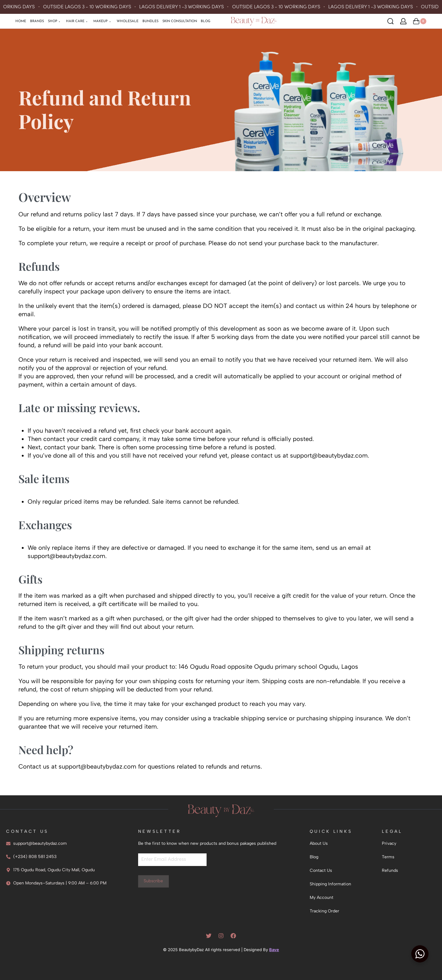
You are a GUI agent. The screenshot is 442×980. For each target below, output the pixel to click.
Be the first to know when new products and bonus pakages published (207, 843)
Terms (388, 857)
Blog (314, 857)
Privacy (389, 843)
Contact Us (321, 870)
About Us (319, 843)
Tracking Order (324, 911)
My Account (322, 897)
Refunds (390, 870)
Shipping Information (330, 884)
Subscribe (153, 881)
